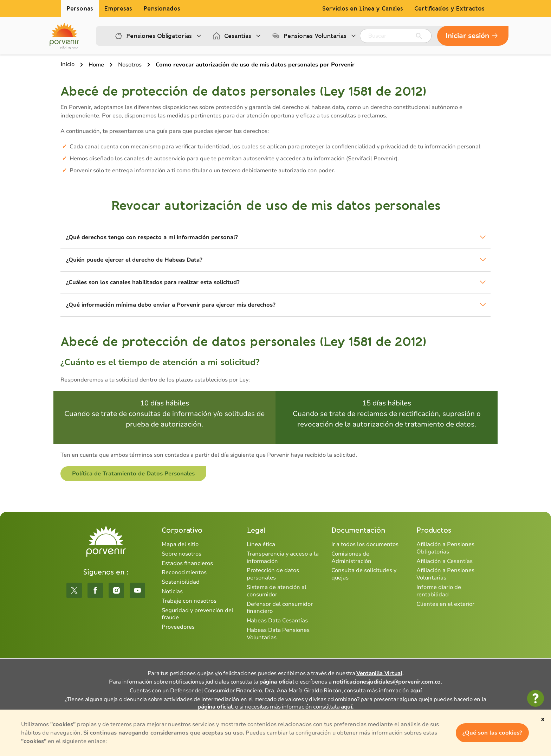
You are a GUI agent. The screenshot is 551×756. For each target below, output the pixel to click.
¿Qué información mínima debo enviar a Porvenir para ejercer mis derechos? (171, 305)
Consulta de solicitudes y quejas (364, 574)
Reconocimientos (184, 572)
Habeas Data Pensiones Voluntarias (278, 634)
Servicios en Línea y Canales (363, 9)
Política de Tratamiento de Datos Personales (133, 474)
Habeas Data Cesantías (277, 621)
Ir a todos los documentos (365, 544)
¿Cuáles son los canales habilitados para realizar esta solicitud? (153, 282)
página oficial (277, 682)
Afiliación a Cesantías (445, 561)
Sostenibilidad (181, 582)
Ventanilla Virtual (379, 673)
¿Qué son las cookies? (492, 733)
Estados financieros (187, 563)
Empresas (118, 9)
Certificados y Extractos (449, 9)
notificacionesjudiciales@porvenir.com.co (387, 682)
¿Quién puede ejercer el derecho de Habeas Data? (134, 260)
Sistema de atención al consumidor (277, 591)
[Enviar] (419, 36)
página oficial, (216, 707)
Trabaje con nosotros (189, 601)
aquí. (347, 707)
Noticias (172, 591)
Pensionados (162, 9)
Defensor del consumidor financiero (280, 608)
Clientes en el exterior (445, 604)
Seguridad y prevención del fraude (197, 614)
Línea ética (261, 544)
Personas (80, 9)
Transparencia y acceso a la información (283, 558)
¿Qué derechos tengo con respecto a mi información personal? (152, 237)
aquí (416, 691)
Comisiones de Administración (351, 558)
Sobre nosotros (181, 554)
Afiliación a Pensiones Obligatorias (445, 548)
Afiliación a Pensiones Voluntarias (445, 574)
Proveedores (178, 627)
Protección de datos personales (273, 574)
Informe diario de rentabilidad (439, 591)
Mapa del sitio (180, 544)
